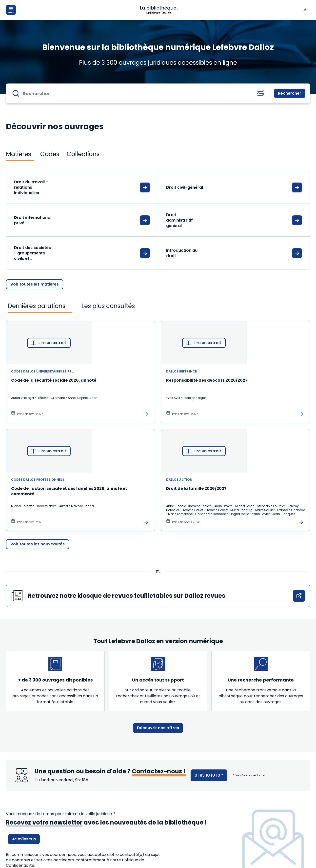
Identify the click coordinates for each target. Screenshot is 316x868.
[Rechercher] (135, 93)
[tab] (20, 154)
